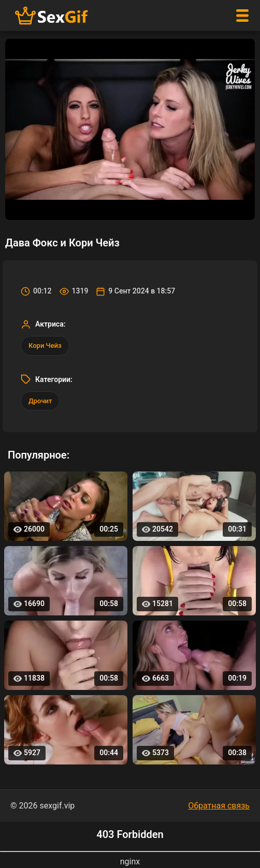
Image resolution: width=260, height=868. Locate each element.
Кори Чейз (45, 345)
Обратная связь (219, 806)
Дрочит (40, 401)
